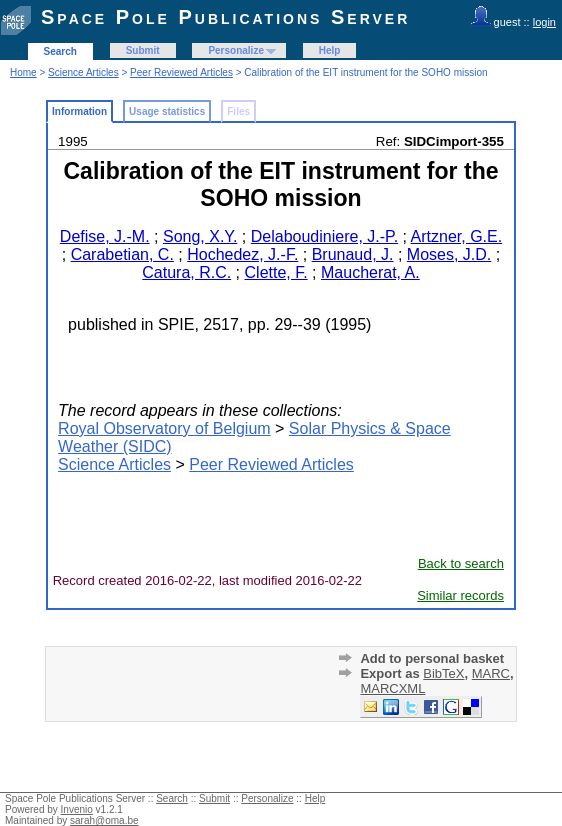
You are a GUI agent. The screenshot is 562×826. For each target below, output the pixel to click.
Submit (143, 50)
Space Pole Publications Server (225, 17)
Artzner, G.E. (457, 236)
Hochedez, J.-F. (242, 254)
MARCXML (392, 688)
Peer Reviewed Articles (181, 72)
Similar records (460, 595)
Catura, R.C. (186, 272)
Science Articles (83, 72)
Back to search (461, 563)
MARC (491, 673)
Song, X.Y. (200, 236)
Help (330, 50)
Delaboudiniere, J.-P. (324, 236)
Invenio (77, 809)
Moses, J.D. (449, 254)
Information (79, 111)
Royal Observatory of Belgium (164, 428)
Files (238, 111)
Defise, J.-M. (105, 236)
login (544, 22)
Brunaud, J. (353, 254)
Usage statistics (167, 111)
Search (60, 51)
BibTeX (443, 673)
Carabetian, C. (122, 254)
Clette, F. (276, 272)
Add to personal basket (432, 658)
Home (23, 72)
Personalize (236, 50)
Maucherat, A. (370, 272)
